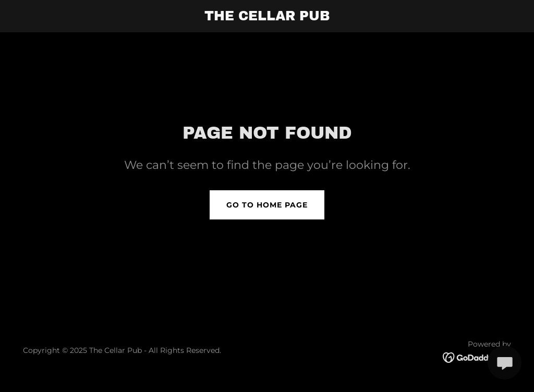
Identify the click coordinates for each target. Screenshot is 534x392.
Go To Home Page (267, 205)
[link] (267, 17)
